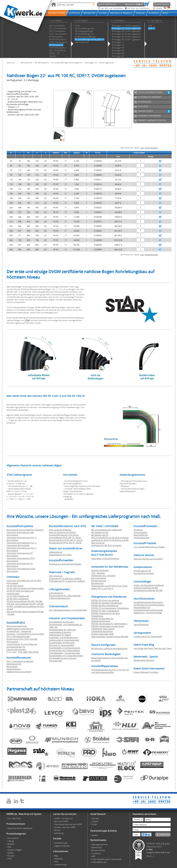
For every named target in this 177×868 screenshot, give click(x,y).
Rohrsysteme (26, 63)
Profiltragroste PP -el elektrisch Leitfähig (67, 581)
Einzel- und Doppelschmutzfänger (149, 585)
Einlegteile (138, 530)
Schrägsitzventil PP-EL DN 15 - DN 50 (65, 543)
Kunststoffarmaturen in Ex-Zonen (64, 535)
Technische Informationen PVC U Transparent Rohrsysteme (22, 544)
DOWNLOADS (145, 102)
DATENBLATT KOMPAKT (150, 97)
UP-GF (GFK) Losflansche (18, 599)
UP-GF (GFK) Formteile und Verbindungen (25, 588)
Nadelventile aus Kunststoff (19, 672)
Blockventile (12, 666)
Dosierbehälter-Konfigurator (62, 622)
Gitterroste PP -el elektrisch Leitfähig (65, 578)
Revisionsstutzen (99, 581)
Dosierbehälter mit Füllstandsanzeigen (66, 656)
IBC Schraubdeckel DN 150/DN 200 (106, 530)
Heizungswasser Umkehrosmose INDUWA (110, 637)
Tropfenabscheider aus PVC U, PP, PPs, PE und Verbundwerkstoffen (110, 671)
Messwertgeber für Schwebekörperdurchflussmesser (148, 609)
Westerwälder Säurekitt (144, 660)
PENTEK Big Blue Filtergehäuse (105, 605)
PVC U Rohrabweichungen (18, 636)
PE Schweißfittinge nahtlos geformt (67, 63)
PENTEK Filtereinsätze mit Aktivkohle (108, 626)
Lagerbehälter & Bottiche (60, 632)
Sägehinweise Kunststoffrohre (20, 629)
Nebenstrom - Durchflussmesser (148, 613)
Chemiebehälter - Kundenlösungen (65, 653)
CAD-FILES (143, 106)
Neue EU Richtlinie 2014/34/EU (62, 532)
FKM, (31, 652)
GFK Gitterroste (56, 576)
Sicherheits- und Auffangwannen (64, 637)
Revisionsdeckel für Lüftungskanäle (65, 595)
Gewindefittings (141, 535)
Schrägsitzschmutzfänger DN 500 (148, 590)
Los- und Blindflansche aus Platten (149, 547)
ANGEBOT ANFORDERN (149, 116)
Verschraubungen (141, 538)
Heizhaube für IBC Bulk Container (106, 545)
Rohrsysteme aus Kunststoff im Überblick (25, 530)
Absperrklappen (14, 669)
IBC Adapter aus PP (100, 535)
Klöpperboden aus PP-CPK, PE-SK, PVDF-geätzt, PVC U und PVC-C (110, 587)
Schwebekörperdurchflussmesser (148, 602)
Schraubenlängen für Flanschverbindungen (16, 648)
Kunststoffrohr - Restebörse (19, 631)
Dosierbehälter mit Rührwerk (62, 643)
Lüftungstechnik (56, 593)
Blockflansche (97, 583)
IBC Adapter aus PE (100, 532)
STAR (27, 320)
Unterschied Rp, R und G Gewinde (22, 644)
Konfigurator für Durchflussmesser (149, 605)
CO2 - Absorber (98, 573)
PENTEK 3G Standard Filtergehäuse (107, 603)
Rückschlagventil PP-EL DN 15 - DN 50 (66, 540)
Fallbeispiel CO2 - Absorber (103, 575)
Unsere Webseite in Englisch (146, 672)
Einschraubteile (140, 532)
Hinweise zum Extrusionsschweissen (65, 564)
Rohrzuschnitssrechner (17, 626)
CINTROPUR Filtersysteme (103, 629)
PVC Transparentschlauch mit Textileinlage (68, 610)
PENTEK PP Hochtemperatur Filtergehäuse (110, 608)
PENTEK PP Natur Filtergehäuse (105, 611)
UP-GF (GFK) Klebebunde (18, 596)
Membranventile (14, 664)
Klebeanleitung (56, 552)
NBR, (26, 652)
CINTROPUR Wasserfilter (102, 631)
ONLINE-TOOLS (145, 111)
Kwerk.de (11, 63)
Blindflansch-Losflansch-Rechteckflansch (109, 648)
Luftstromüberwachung (59, 598)
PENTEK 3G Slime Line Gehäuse (105, 600)
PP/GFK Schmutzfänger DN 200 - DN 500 (24, 601)
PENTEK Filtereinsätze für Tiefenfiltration (109, 624)
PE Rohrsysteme (42, 63)
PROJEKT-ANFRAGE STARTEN (152, 120)
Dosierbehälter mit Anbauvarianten (65, 648)
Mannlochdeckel (99, 578)
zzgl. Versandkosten (149, 148)
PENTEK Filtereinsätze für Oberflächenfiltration (102, 620)
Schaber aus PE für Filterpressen (148, 636)
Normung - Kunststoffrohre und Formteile (25, 634)
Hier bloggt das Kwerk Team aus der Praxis (153, 648)
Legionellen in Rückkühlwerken (105, 558)
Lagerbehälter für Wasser (60, 635)
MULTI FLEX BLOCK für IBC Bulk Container (110, 538)
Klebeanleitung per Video (60, 555)
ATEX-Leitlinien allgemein (60, 530)
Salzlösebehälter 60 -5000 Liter (62, 630)
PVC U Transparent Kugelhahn (20, 661)
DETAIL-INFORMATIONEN (150, 92)
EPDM (36, 652)
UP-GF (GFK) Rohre (15, 586)
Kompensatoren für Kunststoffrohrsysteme (144, 572)
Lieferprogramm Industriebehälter (64, 640)
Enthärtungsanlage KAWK (103, 634)
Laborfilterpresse (141, 624)
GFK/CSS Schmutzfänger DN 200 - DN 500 (25, 604)
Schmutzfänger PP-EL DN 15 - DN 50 (65, 538)
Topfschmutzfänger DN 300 (146, 588)
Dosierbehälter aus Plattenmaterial (64, 650)
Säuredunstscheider (100, 570)
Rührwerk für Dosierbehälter (62, 645)
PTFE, (21, 652)
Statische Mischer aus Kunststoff (148, 559)
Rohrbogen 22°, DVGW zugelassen (100, 63)
